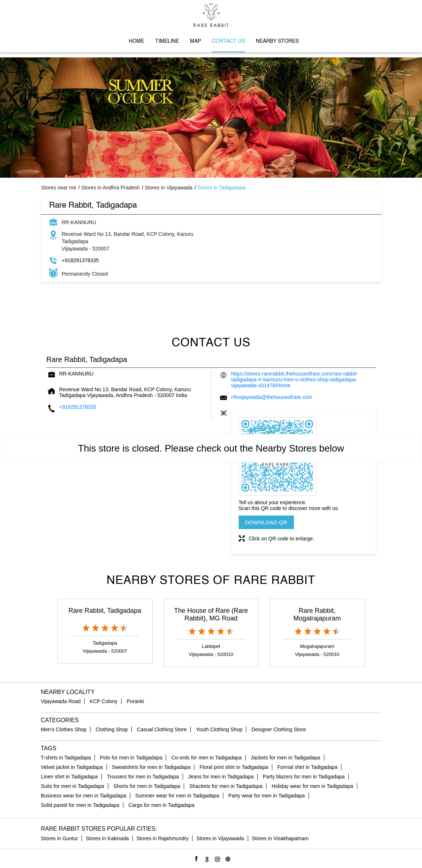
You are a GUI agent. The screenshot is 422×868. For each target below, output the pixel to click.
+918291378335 (81, 260)
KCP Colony (104, 701)
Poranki (135, 701)
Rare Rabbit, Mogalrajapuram (317, 614)
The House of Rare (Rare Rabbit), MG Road (211, 614)
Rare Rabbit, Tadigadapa (105, 611)
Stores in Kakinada (107, 838)
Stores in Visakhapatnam (280, 838)
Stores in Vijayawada (220, 838)
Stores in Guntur (60, 838)
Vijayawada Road (61, 701)
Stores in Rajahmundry (163, 838)
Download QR (266, 522)
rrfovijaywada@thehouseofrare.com (272, 397)
